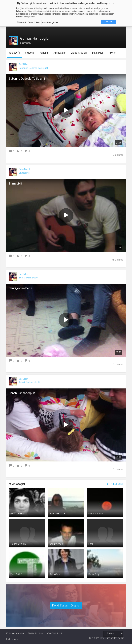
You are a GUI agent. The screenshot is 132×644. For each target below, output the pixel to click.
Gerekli (21, 22)
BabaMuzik (25, 169)
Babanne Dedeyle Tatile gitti (34, 68)
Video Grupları (79, 53)
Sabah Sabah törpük (30, 382)
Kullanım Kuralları (15, 634)
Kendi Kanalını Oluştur (66, 605)
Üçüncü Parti (34, 22)
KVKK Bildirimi (54, 634)
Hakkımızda (12, 639)
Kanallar (44, 53)
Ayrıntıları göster (50, 22)
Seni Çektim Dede (28, 278)
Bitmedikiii (24, 173)
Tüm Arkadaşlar (114, 484)
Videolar (30, 53)
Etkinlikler (98, 53)
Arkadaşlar (60, 53)
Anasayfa (15, 53)
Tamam (109, 22)
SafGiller (23, 64)
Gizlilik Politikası (36, 634)
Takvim (112, 53)
